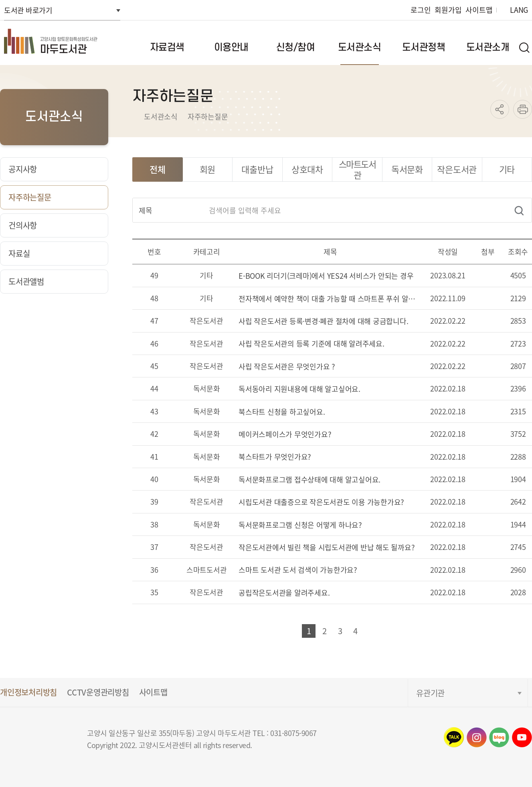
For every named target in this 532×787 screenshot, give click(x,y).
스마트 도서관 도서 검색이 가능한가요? (298, 570)
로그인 (421, 10)
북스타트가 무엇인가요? (275, 457)
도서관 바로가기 (28, 10)
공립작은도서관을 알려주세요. (284, 593)
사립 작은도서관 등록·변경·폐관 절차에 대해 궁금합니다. (323, 321)
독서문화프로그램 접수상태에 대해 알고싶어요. (309, 480)
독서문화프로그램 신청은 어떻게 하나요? (300, 525)
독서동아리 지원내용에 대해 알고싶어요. (299, 389)
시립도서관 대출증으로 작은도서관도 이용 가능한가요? (321, 502)
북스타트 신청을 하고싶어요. (282, 412)
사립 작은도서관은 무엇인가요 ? (287, 367)
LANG (519, 10)
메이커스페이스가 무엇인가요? (285, 435)
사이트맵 (479, 10)
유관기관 (430, 693)
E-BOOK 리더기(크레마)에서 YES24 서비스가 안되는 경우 (326, 276)
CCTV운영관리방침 (98, 692)
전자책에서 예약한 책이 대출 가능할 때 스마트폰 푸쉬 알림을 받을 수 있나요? (330, 299)
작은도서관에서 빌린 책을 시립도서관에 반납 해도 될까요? (327, 548)
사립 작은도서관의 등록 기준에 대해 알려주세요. (312, 344)
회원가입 (448, 10)
